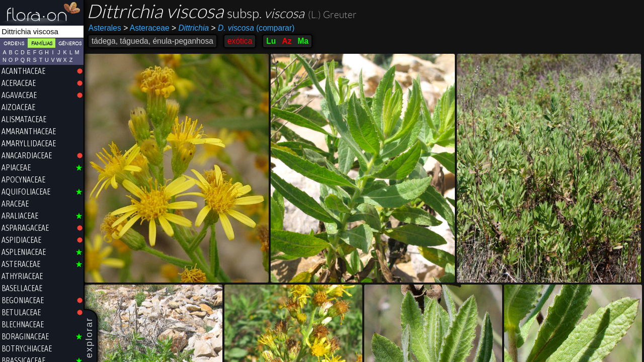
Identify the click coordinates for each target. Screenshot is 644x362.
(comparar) (253, 28)
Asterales (105, 28)
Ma (303, 41)
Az (287, 41)
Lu (271, 41)
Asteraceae (146, 28)
